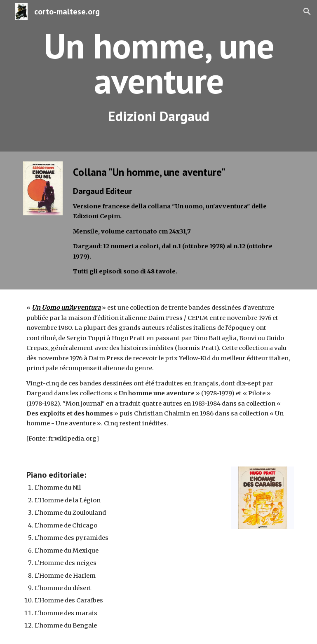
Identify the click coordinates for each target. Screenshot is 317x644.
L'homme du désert (63, 588)
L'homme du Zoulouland (70, 513)
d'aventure (258, 308)
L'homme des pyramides (72, 538)
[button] (307, 12)
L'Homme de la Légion (68, 500)
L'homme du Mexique (67, 551)
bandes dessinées (215, 308)
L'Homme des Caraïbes (69, 600)
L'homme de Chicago (66, 525)
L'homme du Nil (58, 488)
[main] (158, 76)
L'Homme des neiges (66, 563)
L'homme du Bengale (66, 625)
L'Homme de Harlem (65, 576)
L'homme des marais (66, 613)
